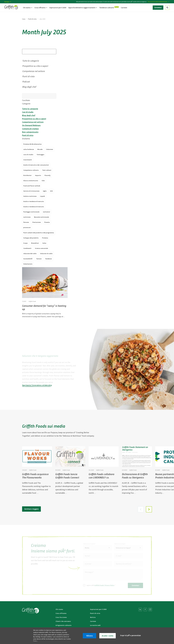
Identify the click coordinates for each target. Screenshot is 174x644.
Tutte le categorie (31, 61)
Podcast (26, 82)
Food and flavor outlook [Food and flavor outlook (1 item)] (32, 186)
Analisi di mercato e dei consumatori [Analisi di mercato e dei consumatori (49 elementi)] (36, 165)
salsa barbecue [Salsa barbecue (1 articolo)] (29, 149)
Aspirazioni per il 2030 (98, 609)
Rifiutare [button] (89, 636)
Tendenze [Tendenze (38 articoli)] (48, 259)
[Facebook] (145, 610)
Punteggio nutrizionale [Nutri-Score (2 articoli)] (31, 212)
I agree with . (101, 585)
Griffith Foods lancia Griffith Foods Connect (67, 476)
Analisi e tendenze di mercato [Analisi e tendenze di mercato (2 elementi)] (34, 207)
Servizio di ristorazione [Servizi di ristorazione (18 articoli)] (31, 191)
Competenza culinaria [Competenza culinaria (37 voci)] (31, 170)
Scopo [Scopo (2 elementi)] (25, 243)
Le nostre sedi (95, 625)
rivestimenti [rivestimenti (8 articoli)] (28, 160)
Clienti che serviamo (63, 621)
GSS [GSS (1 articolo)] (51, 191)
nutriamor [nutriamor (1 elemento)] (46, 212)
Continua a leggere (31, 509)
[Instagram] (150, 610)
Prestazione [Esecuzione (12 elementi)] (37, 222)
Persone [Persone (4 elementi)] (26, 222)
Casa (24, 19)
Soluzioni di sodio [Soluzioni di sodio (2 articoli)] (46, 253)
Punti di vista (32, 19)
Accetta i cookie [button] (108, 636)
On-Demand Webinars (31, 125)
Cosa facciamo (61, 617)
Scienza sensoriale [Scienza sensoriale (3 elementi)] (41, 248)
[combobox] (98, 548)
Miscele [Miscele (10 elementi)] (40, 149)
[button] (149, 509)
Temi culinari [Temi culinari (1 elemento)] (47, 170)
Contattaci (135, 585)
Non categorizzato (30, 132)
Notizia (93, 617)
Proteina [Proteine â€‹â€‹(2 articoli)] (45, 238)
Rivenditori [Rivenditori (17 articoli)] (35, 243)
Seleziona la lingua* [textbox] (123, 548)
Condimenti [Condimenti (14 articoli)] (27, 248)
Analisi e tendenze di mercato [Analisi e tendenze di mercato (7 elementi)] (34, 201)
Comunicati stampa (30, 129)
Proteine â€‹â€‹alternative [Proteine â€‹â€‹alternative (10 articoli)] (32, 144)
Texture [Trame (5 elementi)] (39, 259)
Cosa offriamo (61, 613)
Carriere (93, 621)
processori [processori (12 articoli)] (27, 227)
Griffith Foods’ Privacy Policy (104, 585)
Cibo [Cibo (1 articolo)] (43, 181)
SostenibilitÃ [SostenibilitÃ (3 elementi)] (28, 259)
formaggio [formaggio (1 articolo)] (40, 155)
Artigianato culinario (64, 625)
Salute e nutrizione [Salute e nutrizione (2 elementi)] (30, 196)
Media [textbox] (87, 548)
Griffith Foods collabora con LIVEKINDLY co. (101, 476)
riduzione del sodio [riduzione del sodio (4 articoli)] (30, 253)
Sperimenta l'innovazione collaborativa (37, 385)
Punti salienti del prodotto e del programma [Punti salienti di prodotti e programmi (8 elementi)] (39, 233)
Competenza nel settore (33, 71)
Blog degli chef (29, 87)
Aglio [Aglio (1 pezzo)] (45, 191)
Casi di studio (28, 112)
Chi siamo (59, 609)
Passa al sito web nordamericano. (158, 2)
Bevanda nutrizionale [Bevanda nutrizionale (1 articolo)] (42, 217)
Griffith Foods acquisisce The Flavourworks (35, 476)
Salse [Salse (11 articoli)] (44, 243)
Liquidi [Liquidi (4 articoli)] (42, 196)
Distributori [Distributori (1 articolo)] (27, 175)
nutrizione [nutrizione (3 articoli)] (27, 217)
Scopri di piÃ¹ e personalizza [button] (130, 635)
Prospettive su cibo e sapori (35, 66)
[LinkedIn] (140, 610)
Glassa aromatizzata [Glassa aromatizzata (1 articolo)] (31, 181)
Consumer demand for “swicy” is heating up (44, 307)
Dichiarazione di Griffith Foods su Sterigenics (135, 476)
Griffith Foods (32, 301)
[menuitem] (140, 610)
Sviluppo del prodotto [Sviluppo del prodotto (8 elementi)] (31, 238)
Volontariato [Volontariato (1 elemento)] (28, 264)
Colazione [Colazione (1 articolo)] (49, 149)
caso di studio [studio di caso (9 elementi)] (28, 155)
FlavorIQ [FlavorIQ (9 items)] (47, 175)
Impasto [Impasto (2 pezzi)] (38, 175)
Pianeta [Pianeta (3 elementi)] (47, 222)
